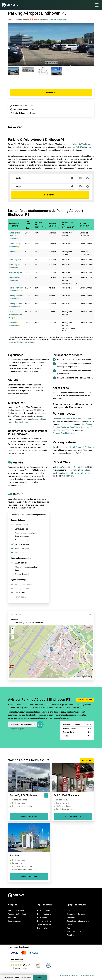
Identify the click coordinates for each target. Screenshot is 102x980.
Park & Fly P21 (15, 260)
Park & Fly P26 (67, 476)
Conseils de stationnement (78, 921)
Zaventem (12, 917)
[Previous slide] (10, 42)
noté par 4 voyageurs (58, 19)
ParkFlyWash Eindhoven (80, 427)
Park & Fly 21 (68, 473)
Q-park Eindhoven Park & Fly (15, 315)
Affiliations (71, 917)
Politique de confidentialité (69, 976)
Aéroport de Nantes (16, 911)
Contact (70, 924)
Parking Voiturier (44, 914)
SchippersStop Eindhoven (63, 433)
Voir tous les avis (85, 699)
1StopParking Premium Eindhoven (15, 236)
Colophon (70, 935)
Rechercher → (50, 195)
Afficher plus (87, 760)
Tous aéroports (14, 921)
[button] (22, 225)
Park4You (14, 252)
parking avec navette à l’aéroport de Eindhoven (74, 418)
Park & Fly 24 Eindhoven (84, 473)
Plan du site (42, 928)
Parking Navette (44, 911)
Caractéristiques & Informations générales (28, 515)
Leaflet (77, 677)
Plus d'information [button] (26, 977)
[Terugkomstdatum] (43, 178)
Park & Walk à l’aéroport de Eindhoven (71, 467)
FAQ (68, 911)
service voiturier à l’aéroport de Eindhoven (76, 447)
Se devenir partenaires (76, 914)
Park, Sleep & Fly (44, 921)
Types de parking (44, 924)
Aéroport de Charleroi (17, 914)
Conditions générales (87, 976)
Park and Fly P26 (16, 272)
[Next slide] (92, 42)
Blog (68, 928)
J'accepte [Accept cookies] (40, 977)
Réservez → (51, 92)
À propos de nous (74, 931)
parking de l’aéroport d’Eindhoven (77, 144)
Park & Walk (80, 147)
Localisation (16, 614)
